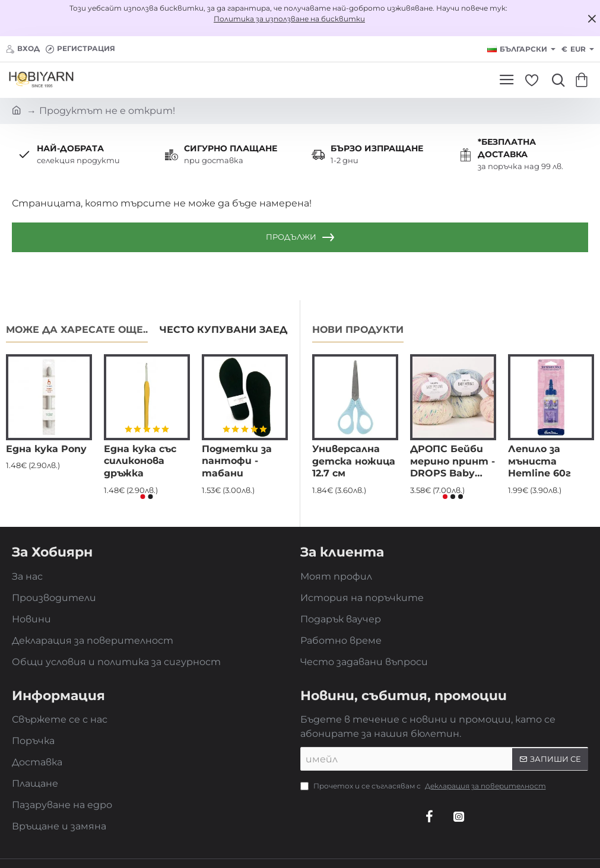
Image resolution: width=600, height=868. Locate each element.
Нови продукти (358, 330)
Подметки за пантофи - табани (237, 461)
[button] (143, 497)
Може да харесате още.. (77, 330)
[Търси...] (555, 80)
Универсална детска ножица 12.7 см (354, 461)
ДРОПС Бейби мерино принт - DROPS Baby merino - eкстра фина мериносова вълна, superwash (453, 462)
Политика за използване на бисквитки (289, 19)
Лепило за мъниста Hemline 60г (539, 461)
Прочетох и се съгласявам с (424, 786)
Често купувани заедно (231, 330)
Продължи (291, 237)
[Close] (592, 18)
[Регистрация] (80, 49)
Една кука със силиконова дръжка (140, 461)
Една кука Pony (46, 449)
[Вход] (23, 49)
